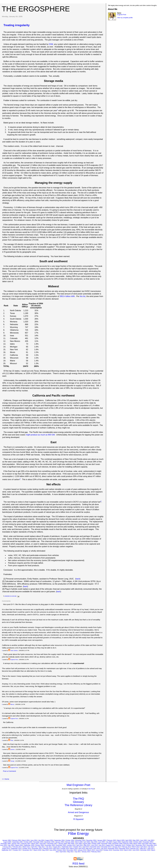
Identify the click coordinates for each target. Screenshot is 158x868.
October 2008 (96, 844)
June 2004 (34, 840)
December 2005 (49, 842)
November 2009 (50, 845)
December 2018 (72, 850)
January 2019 (82, 850)
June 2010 (94, 845)
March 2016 (74, 848)
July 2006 (109, 842)
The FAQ (78, 799)
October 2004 (70, 840)
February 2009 (128, 844)
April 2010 (80, 845)
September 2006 (127, 842)
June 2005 (143, 840)
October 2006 (138, 842)
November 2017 (28, 850)
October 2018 (61, 850)
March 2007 (35, 844)
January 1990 (7, 840)
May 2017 (143, 848)
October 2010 (130, 845)
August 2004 (49, 840)
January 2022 (86, 852)
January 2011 (7, 847)
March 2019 (91, 850)
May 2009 (152, 844)
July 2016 (104, 848)
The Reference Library (78, 805)
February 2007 (26, 844)
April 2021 (63, 852)
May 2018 (45, 850)
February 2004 (16, 840)
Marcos (12, 704)
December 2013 (106, 847)
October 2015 (65, 848)
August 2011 (57, 847)
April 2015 (56, 848)
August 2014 (6, 848)
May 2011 (42, 847)
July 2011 (49, 847)
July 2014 (151, 847)
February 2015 (48, 848)
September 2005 (17, 842)
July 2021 (77, 852)
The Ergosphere (36, 9)
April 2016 (82, 848)
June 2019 (99, 850)
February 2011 (17, 847)
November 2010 (141, 845)
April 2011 (34, 847)
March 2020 (128, 850)
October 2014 (27, 848)
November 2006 (148, 842)
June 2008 (78, 844)
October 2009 (40, 845)
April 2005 (129, 840)
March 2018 (37, 850)
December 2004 (91, 840)
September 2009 (29, 845)
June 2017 (151, 848)
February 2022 (96, 852)
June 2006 (102, 842)
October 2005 (28, 842)
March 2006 (79, 842)
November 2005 (38, 842)
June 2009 (3, 845)
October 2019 (108, 850)
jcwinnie (13, 749)
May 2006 (94, 842)
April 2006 (87, 842)
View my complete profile (125, 18)
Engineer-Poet (14, 660)
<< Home (6, 779)
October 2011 (77, 847)
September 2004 (59, 840)
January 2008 (63, 844)
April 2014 (144, 847)
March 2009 (137, 844)
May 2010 (87, 845)
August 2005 (7, 842)
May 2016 (89, 848)
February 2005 (111, 840)
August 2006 (117, 842)
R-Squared (78, 819)
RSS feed (78, 864)
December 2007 (52, 844)
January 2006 (60, 842)
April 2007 (43, 844)
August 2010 (110, 845)
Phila (12, 740)
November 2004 (80, 840)
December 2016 (124, 848)
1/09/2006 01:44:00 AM (10, 596)
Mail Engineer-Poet (78, 785)
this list (83, 296)
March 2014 (136, 847)
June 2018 (53, 850)
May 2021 (70, 852)
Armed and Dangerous (78, 812)
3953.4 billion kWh (67, 296)
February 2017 (135, 848)
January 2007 (16, 844)
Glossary (78, 802)
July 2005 (151, 840)
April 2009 (145, 844)
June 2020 (136, 850)
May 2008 (71, 844)
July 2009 (11, 845)
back (78, 579)
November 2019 (118, 850)
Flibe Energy (78, 834)
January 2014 (117, 847)
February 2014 (126, 847)
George (12, 761)
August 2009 (19, 845)
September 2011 (67, 847)
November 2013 (95, 847)
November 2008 (106, 844)
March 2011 (26, 847)
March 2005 (121, 840)
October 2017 (17, 850)
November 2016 (113, 848)
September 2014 (16, 848)
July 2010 (102, 845)
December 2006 (5, 844)
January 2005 (102, 840)
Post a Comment (9, 771)
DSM (51, 44)
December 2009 (61, 845)
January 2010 (71, 845)
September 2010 (120, 845)
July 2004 (41, 840)
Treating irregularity (16, 25)
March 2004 (26, 840)
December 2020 (145, 850)
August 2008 (87, 844)
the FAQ (91, 789)
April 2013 (86, 847)
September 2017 (7, 850)
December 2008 (117, 844)
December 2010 (152, 845)
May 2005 (136, 840)
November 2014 (37, 848)
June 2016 (97, 848)
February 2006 (69, 842)
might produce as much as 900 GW (40, 435)
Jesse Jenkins (14, 651)
